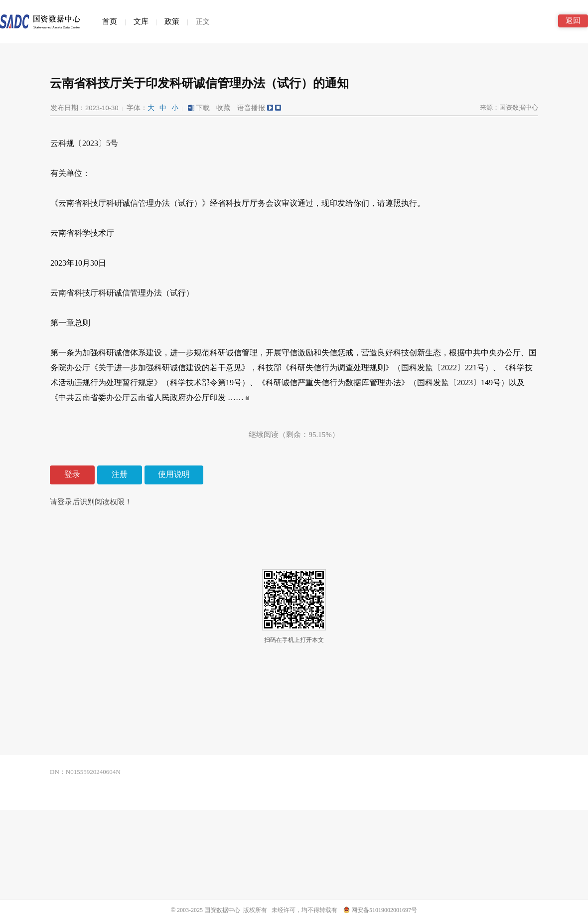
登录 (72, 474)
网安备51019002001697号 (380, 910)
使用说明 (174, 474)
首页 (110, 21)
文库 (141, 21)
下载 (198, 108)
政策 (172, 21)
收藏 (223, 108)
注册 (120, 474)
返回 (573, 20)
